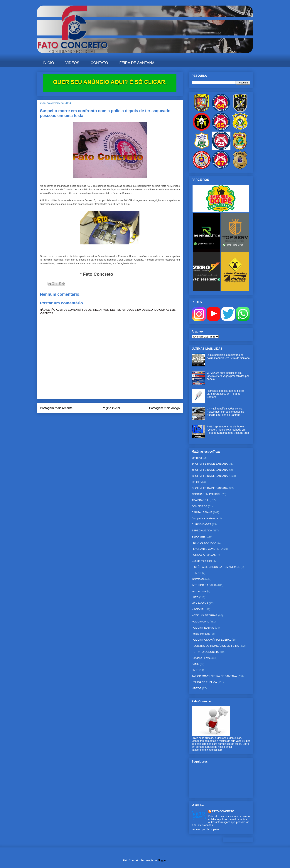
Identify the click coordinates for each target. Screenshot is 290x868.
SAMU (195, 664)
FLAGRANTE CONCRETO (207, 549)
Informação (198, 579)
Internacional (199, 591)
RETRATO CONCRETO (205, 652)
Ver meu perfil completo (205, 829)
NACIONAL (198, 609)
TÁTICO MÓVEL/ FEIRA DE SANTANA (214, 676)
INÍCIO (48, 63)
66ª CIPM (197, 482)
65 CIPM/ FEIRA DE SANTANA (210, 470)
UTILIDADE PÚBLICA (204, 682)
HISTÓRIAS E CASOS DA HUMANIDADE (216, 567)
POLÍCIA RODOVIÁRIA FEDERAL (211, 640)
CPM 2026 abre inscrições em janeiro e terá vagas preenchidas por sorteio (228, 376)
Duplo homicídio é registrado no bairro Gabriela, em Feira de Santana (228, 356)
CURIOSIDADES (202, 524)
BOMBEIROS (199, 506)
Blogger (162, 860)
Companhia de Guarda (205, 518)
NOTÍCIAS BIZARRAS (205, 615)
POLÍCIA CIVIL (200, 622)
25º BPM (197, 458)
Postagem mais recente (56, 408)
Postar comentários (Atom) (115, 418)
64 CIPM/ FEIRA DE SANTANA (210, 464)
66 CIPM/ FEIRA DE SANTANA (210, 476)
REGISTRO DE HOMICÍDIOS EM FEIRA (215, 646)
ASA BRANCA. (200, 500)
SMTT (195, 670)
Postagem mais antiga (164, 408)
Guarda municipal (202, 561)
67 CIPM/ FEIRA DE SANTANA (210, 488)
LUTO (195, 597)
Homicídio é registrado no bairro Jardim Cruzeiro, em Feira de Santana (225, 394)
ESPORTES (199, 537)
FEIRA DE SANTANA (137, 63)
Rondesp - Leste (201, 658)
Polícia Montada (201, 634)
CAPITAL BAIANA (202, 512)
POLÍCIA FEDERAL (203, 628)
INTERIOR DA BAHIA (204, 585)
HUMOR (197, 573)
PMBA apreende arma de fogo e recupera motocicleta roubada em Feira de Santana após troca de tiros (228, 430)
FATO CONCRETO (223, 811)
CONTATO (99, 63)
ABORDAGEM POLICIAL (206, 494)
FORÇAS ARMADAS (204, 555)
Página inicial (111, 408)
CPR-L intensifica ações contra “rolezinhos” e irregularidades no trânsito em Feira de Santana (226, 412)
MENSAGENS (200, 603)
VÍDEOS (72, 63)
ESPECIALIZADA (202, 530)
